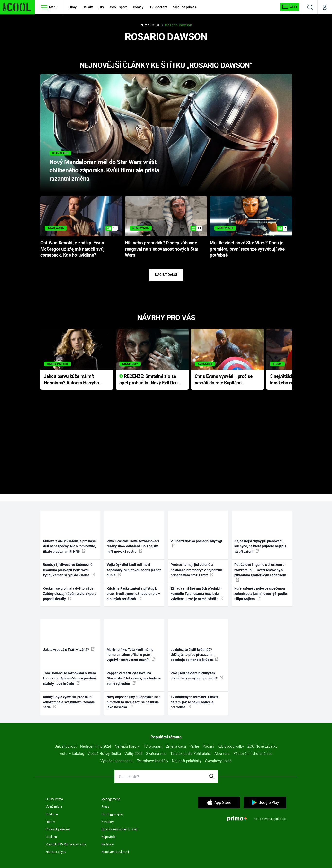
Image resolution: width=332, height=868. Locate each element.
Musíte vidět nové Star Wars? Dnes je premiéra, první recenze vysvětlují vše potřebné (247, 249)
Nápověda (108, 837)
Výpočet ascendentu (117, 761)
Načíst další (166, 275)
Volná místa (54, 807)
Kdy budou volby (231, 746)
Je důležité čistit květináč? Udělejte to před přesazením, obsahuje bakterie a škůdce (195, 655)
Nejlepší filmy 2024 (96, 746)
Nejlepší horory (127, 746)
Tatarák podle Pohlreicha (191, 754)
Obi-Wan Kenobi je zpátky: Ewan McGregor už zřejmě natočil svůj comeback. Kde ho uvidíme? (72, 249)
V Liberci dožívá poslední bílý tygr (197, 543)
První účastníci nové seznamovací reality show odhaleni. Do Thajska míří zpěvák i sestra (133, 546)
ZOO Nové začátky (262, 746)
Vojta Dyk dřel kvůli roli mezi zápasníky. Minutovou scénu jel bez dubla (134, 570)
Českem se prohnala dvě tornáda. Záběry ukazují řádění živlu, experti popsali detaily (70, 594)
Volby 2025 (133, 754)
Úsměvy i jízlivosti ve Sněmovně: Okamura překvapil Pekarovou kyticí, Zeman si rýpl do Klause (69, 570)
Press (105, 807)
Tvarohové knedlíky (153, 761)
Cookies (51, 837)
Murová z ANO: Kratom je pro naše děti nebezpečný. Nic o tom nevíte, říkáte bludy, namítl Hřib (69, 546)
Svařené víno (156, 754)
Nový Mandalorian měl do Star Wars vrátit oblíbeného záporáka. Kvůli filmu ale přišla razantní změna (104, 170)
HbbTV (50, 822)
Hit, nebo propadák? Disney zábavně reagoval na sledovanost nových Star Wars (162, 249)
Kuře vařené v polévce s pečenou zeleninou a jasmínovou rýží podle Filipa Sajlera (261, 594)
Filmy (72, 7)
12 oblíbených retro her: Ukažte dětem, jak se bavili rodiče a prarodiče (195, 702)
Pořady (138, 7)
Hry (101, 7)
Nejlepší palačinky (187, 761)
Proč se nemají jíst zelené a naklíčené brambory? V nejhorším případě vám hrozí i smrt (196, 570)
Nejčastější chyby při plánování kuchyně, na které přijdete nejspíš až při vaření (260, 546)
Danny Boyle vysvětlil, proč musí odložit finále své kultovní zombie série (69, 702)
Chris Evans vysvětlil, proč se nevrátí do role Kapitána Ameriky (224, 380)
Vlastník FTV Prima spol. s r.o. (66, 844)
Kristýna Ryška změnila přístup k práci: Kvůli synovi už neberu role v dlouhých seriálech (133, 594)
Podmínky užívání (58, 829)
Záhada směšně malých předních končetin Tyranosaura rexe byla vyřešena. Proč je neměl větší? (197, 594)
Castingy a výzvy (113, 814)
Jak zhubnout (66, 746)
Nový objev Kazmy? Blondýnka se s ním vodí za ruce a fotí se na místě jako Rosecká (134, 702)
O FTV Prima (54, 799)
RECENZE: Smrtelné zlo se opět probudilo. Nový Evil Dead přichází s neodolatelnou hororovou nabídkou (150, 380)
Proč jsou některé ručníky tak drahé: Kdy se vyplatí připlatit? (197, 676)
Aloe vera (222, 754)
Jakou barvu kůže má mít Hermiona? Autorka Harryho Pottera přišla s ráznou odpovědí (72, 380)
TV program (153, 746)
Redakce (107, 844)
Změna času (176, 746)
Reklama (52, 814)
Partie (194, 746)
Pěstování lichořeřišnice (253, 754)
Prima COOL (150, 25)
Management (110, 799)
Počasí (208, 746)
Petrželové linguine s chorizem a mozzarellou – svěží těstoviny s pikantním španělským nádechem (260, 572)
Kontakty (107, 822)
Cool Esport (118, 7)
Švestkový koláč (218, 761)
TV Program (158, 7)
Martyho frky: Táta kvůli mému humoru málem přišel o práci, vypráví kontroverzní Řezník (131, 655)
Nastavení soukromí (115, 852)
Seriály (88, 7)
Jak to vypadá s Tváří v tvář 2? (69, 649)
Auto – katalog (72, 754)
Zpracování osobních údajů (120, 829)
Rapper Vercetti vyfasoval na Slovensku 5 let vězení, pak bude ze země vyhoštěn (134, 678)
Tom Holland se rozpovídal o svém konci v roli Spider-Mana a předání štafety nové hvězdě (69, 678)
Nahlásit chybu (56, 852)
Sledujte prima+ (185, 7)
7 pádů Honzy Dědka (104, 754)
